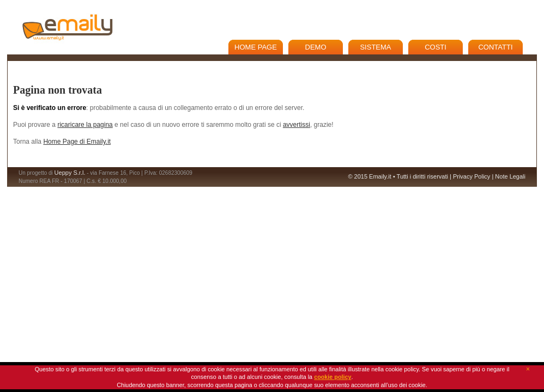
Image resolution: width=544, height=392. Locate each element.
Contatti (495, 47)
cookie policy (333, 377)
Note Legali (510, 176)
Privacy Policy (472, 176)
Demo (316, 47)
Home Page (256, 47)
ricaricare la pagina (85, 125)
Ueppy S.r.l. (70, 173)
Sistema (375, 47)
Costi (436, 47)
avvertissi (297, 125)
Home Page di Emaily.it (77, 142)
